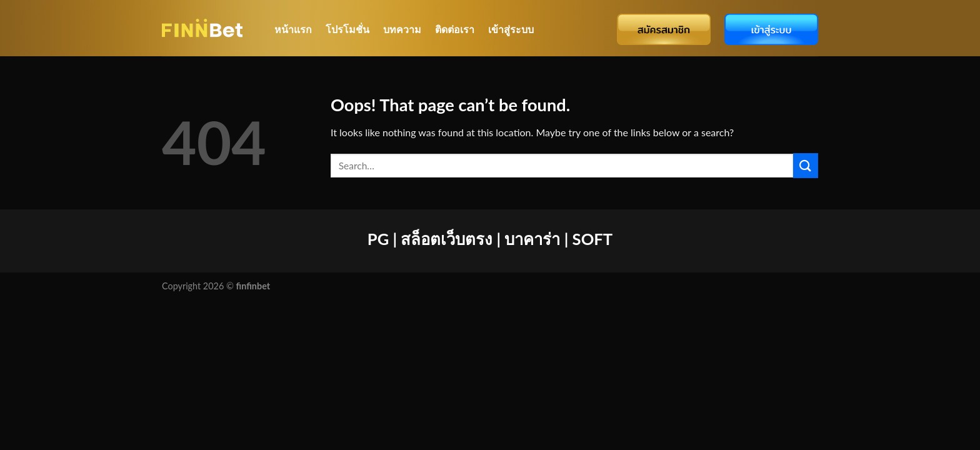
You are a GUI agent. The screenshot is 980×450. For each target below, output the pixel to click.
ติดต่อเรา (455, 29)
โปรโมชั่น (347, 29)
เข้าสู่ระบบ (511, 29)
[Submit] (806, 165)
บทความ (402, 29)
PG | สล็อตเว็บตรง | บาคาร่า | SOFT (490, 239)
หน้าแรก (293, 29)
